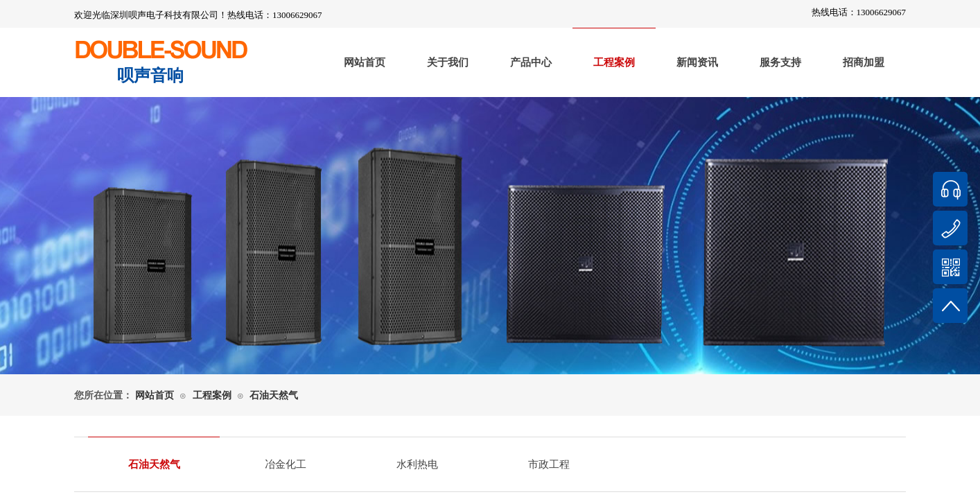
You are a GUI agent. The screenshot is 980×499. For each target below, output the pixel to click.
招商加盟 (864, 62)
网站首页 (365, 62)
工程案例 (614, 62)
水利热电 (417, 464)
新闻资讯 (697, 62)
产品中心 (531, 62)
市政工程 (549, 464)
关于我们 (448, 62)
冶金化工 (286, 464)
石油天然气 (274, 395)
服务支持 (780, 62)
